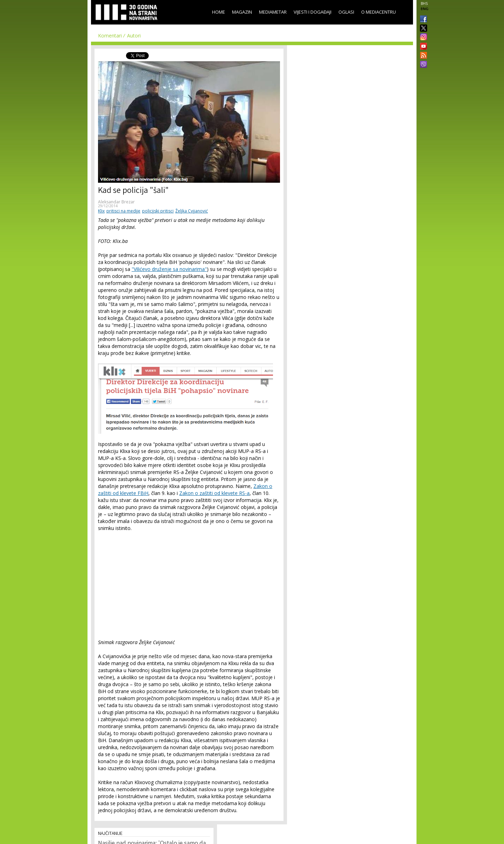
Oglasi (346, 12)
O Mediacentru (379, 12)
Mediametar (273, 12)
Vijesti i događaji (313, 12)
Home (219, 12)
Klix (101, 211)
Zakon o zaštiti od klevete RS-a (214, 493)
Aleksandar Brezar (116, 202)
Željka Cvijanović (192, 211)
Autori (134, 36)
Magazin (242, 12)
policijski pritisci (158, 211)
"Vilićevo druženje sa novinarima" (169, 269)
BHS (424, 4)
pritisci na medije (123, 211)
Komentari (110, 36)
